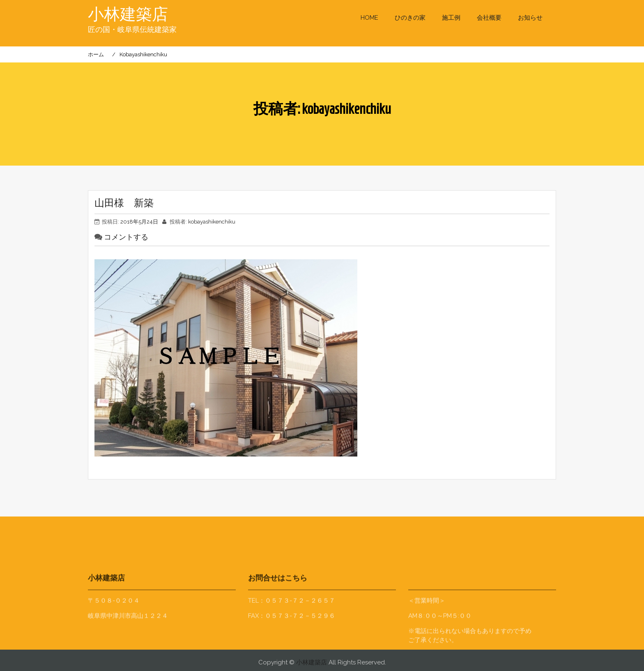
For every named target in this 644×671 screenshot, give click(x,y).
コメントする (126, 237)
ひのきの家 (410, 18)
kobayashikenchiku (212, 222)
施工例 (451, 18)
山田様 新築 (124, 203)
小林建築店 (129, 14)
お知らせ (530, 18)
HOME (369, 18)
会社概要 (489, 18)
